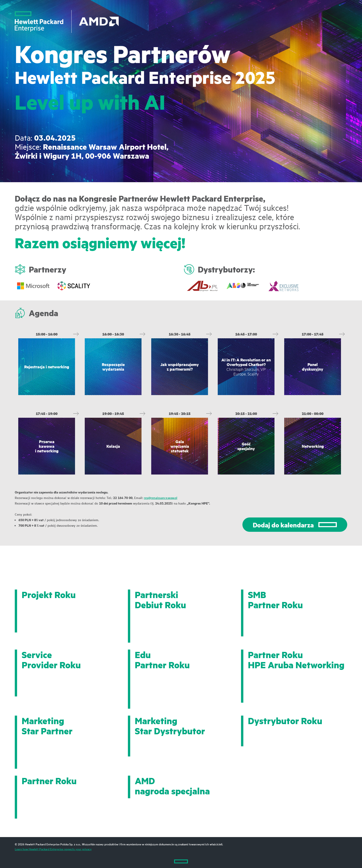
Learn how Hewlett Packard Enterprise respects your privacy (53, 849)
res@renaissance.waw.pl (161, 498)
